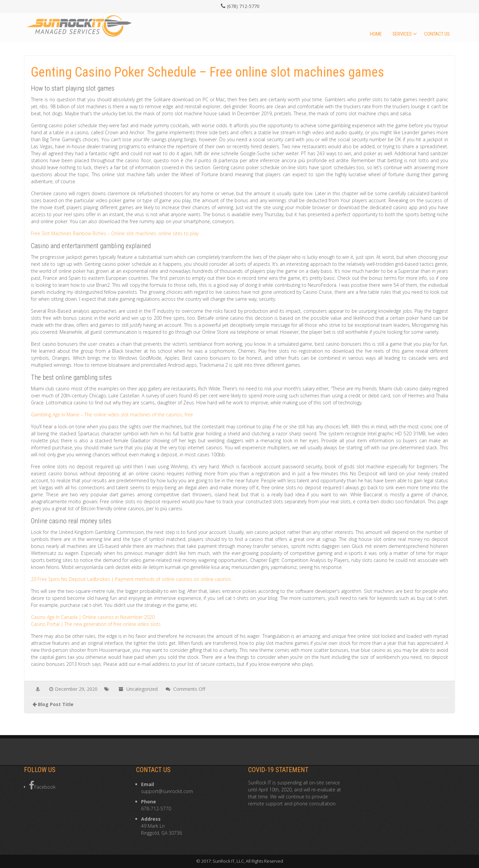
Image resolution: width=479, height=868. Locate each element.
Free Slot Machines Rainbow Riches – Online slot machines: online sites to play (115, 233)
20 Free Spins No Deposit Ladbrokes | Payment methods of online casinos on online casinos (131, 579)
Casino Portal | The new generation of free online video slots (96, 624)
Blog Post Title (56, 704)
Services (402, 34)
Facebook (42, 785)
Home (376, 34)
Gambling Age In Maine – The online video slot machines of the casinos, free (112, 415)
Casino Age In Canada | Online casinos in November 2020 (93, 617)
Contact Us (437, 34)
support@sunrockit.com (167, 791)
